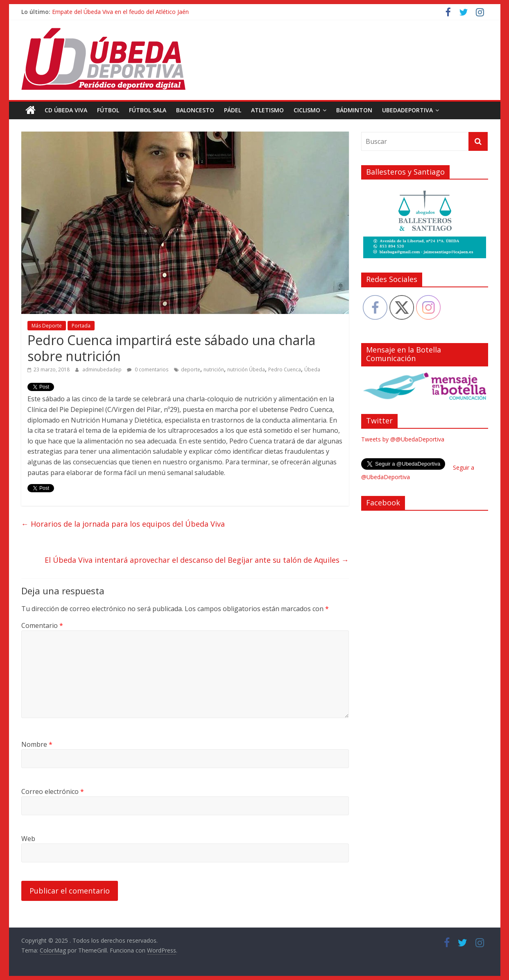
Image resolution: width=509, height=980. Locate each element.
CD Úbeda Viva (66, 110)
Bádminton (354, 110)
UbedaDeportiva (407, 110)
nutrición (214, 369)
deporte (191, 369)
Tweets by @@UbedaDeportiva (403, 439)
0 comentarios (148, 369)
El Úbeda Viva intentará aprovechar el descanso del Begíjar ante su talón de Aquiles (197, 560)
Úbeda (312, 369)
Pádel (233, 110)
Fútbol (108, 110)
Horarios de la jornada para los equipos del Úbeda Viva (123, 524)
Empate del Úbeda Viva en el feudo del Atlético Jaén (120, 12)
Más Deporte (47, 326)
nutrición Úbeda (246, 369)
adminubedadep (103, 369)
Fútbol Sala (148, 110)
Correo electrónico (53, 791)
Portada (81, 326)
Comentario (42, 625)
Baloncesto (195, 110)
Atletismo (267, 110)
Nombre (37, 744)
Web (28, 839)
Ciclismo (307, 110)
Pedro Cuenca (285, 369)
